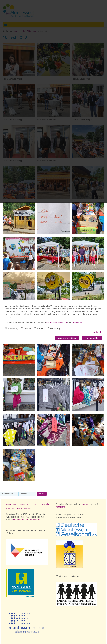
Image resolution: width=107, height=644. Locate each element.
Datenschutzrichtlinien (57, 323)
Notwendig (12, 328)
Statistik (40, 328)
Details (96, 332)
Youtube (26, 328)
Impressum (77, 323)
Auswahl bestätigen (67, 338)
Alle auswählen (92, 338)
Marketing (54, 328)
